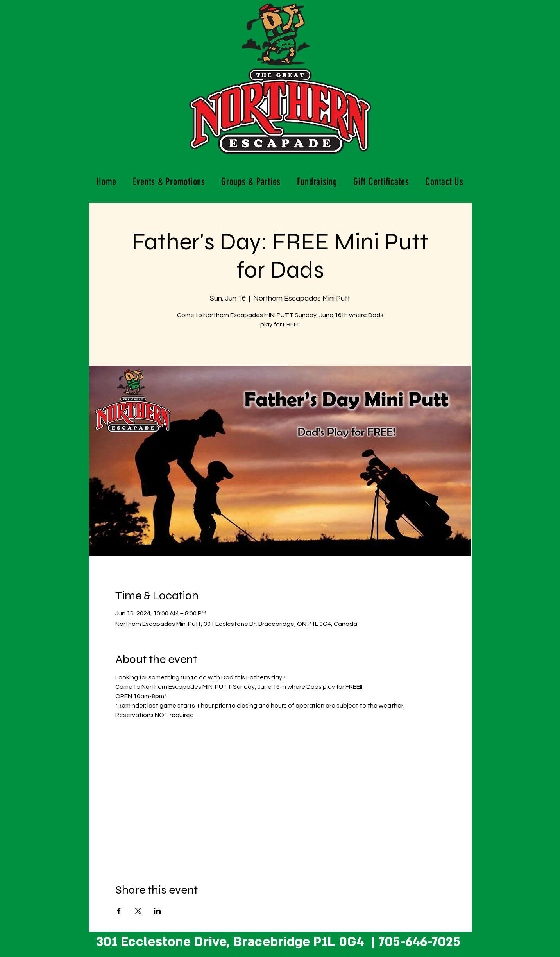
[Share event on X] (138, 911)
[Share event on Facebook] (119, 911)
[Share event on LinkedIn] (157, 911)
